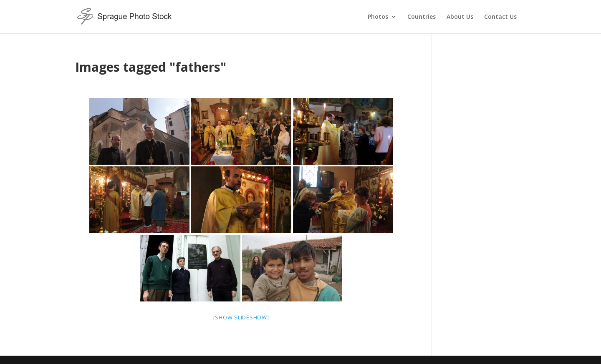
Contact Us (500, 17)
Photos (378, 17)
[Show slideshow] (241, 317)
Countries (422, 17)
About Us (460, 17)
